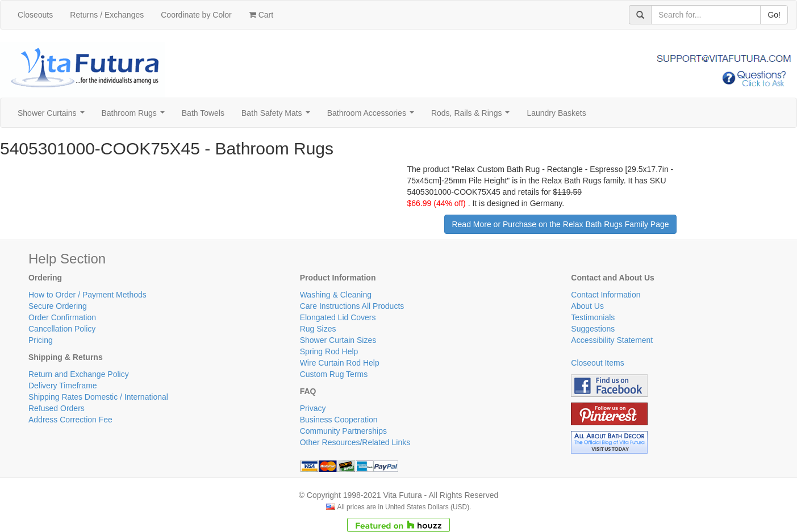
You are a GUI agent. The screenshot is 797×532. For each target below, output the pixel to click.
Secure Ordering (58, 306)
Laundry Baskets (556, 113)
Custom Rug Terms (334, 374)
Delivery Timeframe (63, 386)
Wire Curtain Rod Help (340, 363)
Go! (774, 15)
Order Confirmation (62, 317)
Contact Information (606, 295)
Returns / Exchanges (107, 15)
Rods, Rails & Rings (473, 116)
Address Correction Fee (70, 420)
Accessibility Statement (612, 340)
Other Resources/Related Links (355, 442)
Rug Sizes (318, 329)
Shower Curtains (53, 116)
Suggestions (593, 329)
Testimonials (593, 317)
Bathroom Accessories (373, 116)
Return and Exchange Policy (79, 374)
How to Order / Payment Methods (87, 295)
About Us (587, 306)
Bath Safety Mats (278, 116)
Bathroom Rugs (135, 116)
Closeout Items (597, 363)
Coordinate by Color (196, 15)
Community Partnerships (343, 431)
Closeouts (35, 15)
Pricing (41, 340)
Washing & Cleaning (336, 295)
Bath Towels (203, 113)
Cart (261, 15)
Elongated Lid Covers (338, 317)
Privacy (313, 408)
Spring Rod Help (329, 351)
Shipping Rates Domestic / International (98, 397)
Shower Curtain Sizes (338, 340)
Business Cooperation (339, 420)
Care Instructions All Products (352, 306)
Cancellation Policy (62, 329)
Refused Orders (57, 408)
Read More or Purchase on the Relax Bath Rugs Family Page (560, 224)
